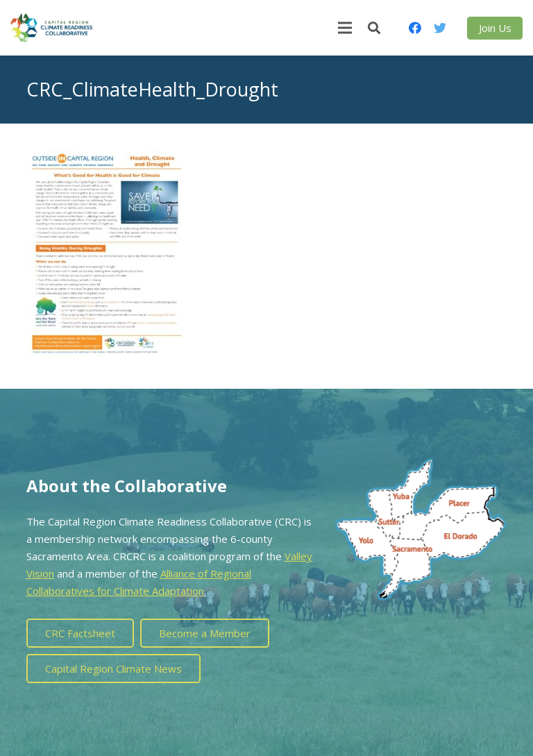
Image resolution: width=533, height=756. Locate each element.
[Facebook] (415, 28)
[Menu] (345, 28)
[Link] (51, 28)
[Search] (374, 28)
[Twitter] (440, 28)
